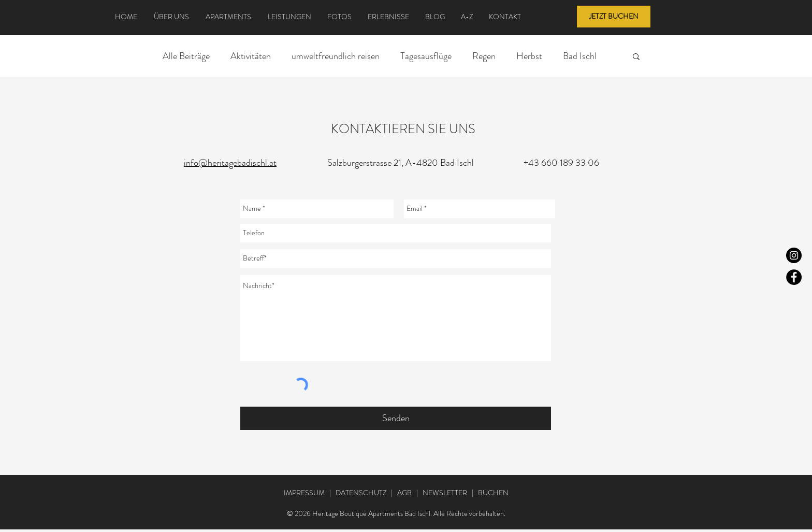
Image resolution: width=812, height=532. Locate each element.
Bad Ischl (580, 56)
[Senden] (396, 418)
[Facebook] (794, 277)
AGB (404, 493)
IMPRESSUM (304, 493)
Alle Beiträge (186, 56)
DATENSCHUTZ (361, 493)
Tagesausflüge (426, 56)
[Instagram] (794, 255)
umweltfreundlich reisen (336, 56)
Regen (484, 56)
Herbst (529, 56)
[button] (636, 57)
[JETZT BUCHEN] (614, 17)
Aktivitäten (251, 56)
